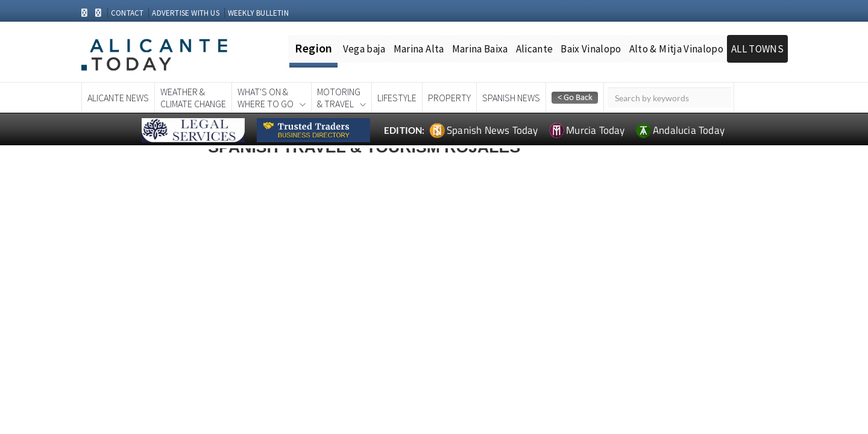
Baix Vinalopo (591, 49)
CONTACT (127, 13)
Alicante (535, 49)
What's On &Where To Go (266, 98)
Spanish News (511, 98)
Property (449, 98)
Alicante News (118, 98)
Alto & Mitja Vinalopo (676, 49)
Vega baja (364, 49)
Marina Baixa (480, 49)
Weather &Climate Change (193, 98)
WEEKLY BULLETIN (258, 13)
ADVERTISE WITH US (185, 13)
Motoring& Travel (339, 98)
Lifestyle (397, 98)
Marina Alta (419, 49)
